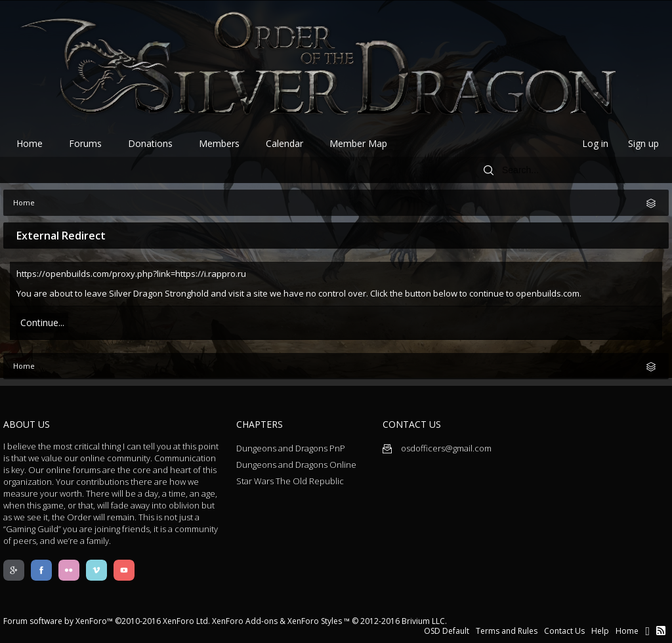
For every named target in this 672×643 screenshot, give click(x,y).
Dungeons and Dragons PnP (291, 448)
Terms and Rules (507, 631)
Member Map (358, 143)
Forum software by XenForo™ (107, 621)
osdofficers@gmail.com (437, 448)
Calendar (284, 143)
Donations (150, 143)
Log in (595, 143)
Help (600, 631)
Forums (85, 143)
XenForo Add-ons (245, 621)
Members (219, 143)
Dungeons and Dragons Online (296, 465)
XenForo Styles (315, 621)
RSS (661, 631)
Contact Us (564, 631)
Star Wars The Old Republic (290, 481)
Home (30, 143)
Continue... (42, 322)
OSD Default (447, 631)
